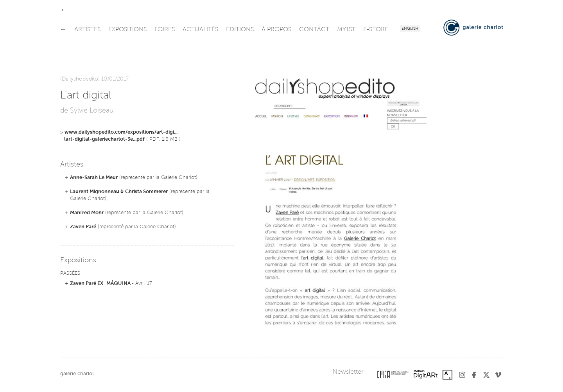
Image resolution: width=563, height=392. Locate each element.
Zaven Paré (83, 227)
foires (165, 30)
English (410, 29)
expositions (127, 30)
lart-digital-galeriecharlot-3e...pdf (104, 139)
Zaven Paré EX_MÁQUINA (101, 284)
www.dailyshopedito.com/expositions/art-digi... (121, 132)
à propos (276, 30)
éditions (240, 30)
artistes (87, 30)
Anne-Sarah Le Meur (94, 178)
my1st (346, 30)
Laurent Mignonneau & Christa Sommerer (119, 192)
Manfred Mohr (87, 213)
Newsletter (348, 372)
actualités (200, 30)
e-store (376, 30)
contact (314, 30)
